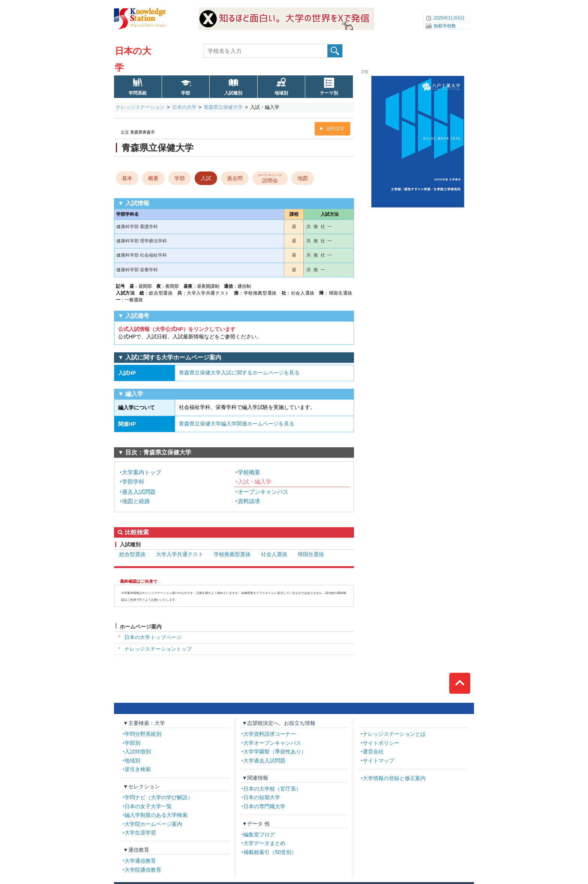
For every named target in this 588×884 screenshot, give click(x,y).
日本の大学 (184, 107)
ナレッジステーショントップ (158, 649)
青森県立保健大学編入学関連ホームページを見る (237, 424)
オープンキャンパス (263, 492)
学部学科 (133, 482)
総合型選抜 (132, 554)
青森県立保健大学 (223, 107)
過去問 (235, 178)
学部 (186, 93)
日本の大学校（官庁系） (272, 789)
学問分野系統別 (143, 734)
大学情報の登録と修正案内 (394, 778)
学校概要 (249, 472)
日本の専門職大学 (264, 806)
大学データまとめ (264, 843)
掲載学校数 (445, 26)
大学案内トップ (142, 472)
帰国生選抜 (311, 554)
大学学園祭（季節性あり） (275, 752)
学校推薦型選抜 (232, 554)
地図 (303, 178)
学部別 (132, 743)
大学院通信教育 (143, 870)
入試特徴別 (138, 752)
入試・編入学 (255, 482)
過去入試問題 (139, 492)
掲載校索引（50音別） (270, 852)
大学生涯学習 (140, 833)
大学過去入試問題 (264, 761)
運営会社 (373, 752)
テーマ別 (329, 93)
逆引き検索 (138, 769)
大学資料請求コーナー (270, 734)
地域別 (281, 93)
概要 (153, 178)
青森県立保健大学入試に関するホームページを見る (239, 373)
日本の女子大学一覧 (148, 806)
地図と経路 (136, 501)
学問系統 (138, 93)
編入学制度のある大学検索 (156, 815)
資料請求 (335, 129)
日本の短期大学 (262, 797)
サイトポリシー (381, 743)
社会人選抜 (274, 554)
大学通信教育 (140, 861)
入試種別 (233, 93)
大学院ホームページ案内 (153, 824)
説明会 (270, 178)
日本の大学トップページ (153, 637)
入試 (206, 178)
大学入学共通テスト (180, 554)
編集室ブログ (259, 834)
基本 (127, 178)
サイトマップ (378, 761)
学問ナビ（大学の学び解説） (159, 797)
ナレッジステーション (140, 107)
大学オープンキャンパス (272, 743)
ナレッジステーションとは (394, 734)
